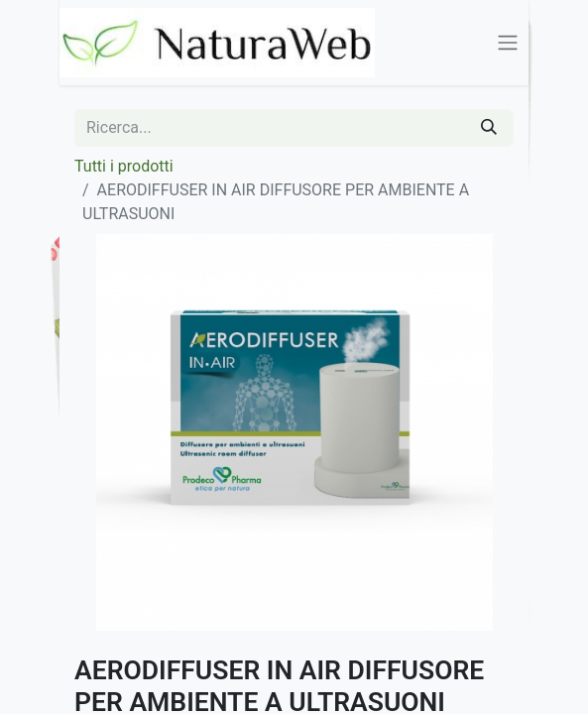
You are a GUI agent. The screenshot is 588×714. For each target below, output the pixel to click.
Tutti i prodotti (124, 166)
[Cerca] (489, 128)
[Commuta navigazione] (508, 43)
